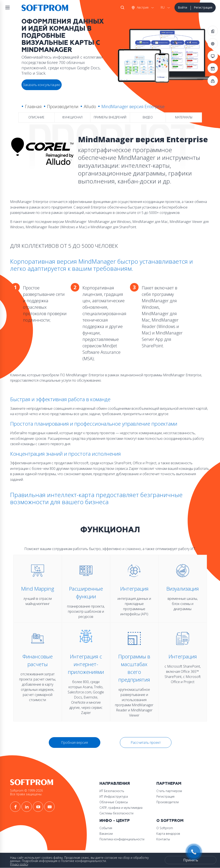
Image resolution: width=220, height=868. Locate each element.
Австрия (142, 7)
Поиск (122, 8)
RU (163, 7)
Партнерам (169, 784)
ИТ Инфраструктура (114, 796)
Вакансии (106, 834)
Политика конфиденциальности (122, 839)
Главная (33, 107)
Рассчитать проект (146, 742)
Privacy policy (19, 864)
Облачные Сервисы (114, 802)
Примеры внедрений (110, 117)
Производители (63, 107)
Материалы (184, 117)
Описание (36, 117)
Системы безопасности (116, 813)
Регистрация (203, 7)
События (106, 828)
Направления (115, 784)
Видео (148, 117)
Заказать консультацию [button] (42, 85)
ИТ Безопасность (112, 791)
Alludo (90, 107)
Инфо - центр (115, 821)
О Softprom (170, 821)
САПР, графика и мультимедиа (121, 808)
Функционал (72, 117)
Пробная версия (74, 742)
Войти (183, 7)
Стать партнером (169, 791)
